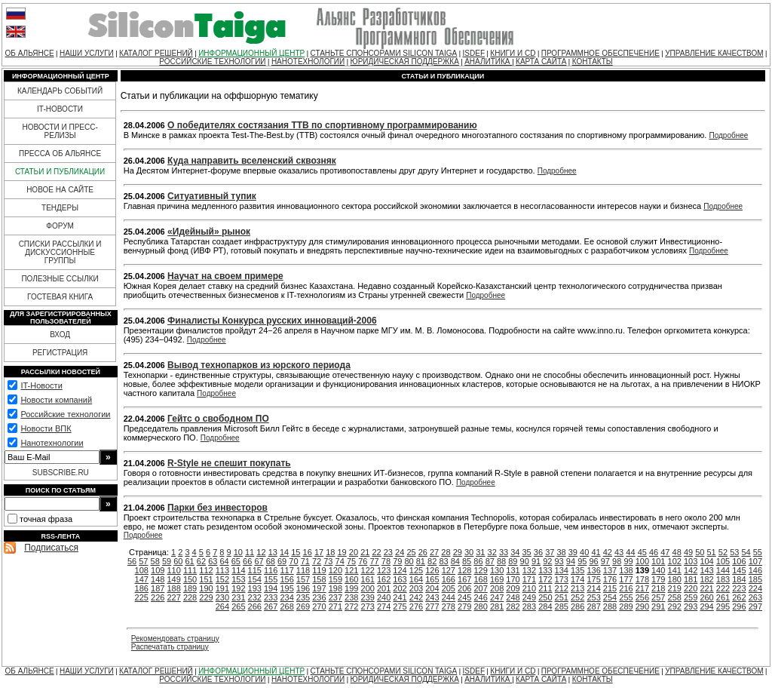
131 (513, 570)
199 (351, 588)
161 (368, 579)
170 (513, 579)
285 (562, 606)
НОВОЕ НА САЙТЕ (60, 190)
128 (464, 570)
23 (388, 552)
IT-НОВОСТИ (60, 109)
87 (490, 561)
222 (723, 588)
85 (467, 561)
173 (562, 579)
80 (409, 561)
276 (416, 606)
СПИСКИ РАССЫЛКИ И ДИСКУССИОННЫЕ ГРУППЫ (60, 252)
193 (255, 588)
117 (286, 570)
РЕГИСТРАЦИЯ (60, 353)
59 (167, 561)
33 (504, 552)
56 (132, 561)
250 (545, 597)
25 (411, 552)
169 (497, 579)
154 (255, 579)
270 (319, 606)
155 (271, 579)
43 (619, 552)
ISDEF (474, 53)
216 (626, 588)
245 (464, 597)
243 (432, 597)
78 (386, 561)
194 (271, 588)
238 (351, 597)
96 (593, 561)
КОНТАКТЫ (593, 61)
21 (365, 552)
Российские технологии (65, 414)
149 (173, 579)
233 (271, 597)
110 (173, 570)
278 (449, 606)
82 (432, 561)
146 (755, 570)
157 (303, 579)
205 (449, 588)
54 (746, 552)
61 (190, 561)
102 (675, 561)
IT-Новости (41, 385)
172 (545, 579)
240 (384, 597)
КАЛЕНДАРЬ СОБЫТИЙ (60, 91)
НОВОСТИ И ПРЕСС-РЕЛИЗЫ (60, 131)
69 (282, 561)
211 (545, 588)
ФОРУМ (60, 226)
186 (142, 588)
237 (335, 597)
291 (658, 606)
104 (706, 561)
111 (190, 570)
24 (400, 552)
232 (255, 597)
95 (582, 561)
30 (469, 552)
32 (492, 552)
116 (271, 570)
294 (706, 606)
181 (691, 579)
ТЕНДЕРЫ (60, 208)
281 (497, 606)
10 (238, 552)
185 (755, 579)
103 (691, 561)
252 (577, 597)
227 (173, 597)
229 (206, 597)
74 (340, 561)
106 (739, 561)
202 (400, 588)
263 (755, 597)
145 (739, 570)
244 (449, 597)
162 (384, 579)
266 (255, 606)
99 (628, 561)
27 (434, 552)
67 (259, 561)
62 (201, 561)
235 (303, 597)
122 (368, 570)
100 (642, 561)
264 (222, 606)
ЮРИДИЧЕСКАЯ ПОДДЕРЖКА (405, 61)
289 (626, 606)
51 (712, 552)
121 (351, 570)
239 (368, 597)
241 (400, 597)
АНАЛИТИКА (488, 61)
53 (734, 552)
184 (739, 579)
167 (464, 579)
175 (593, 579)
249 (529, 597)
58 (155, 561)
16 (308, 552)
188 (173, 588)
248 (513, 597)
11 (250, 552)
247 (497, 597)
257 (658, 597)
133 (545, 570)
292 (675, 606)
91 (536, 561)
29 (458, 552)
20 (354, 552)
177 (626, 579)
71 (305, 561)
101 (658, 561)
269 (303, 606)
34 (515, 552)
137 (610, 570)
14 (284, 552)
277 (432, 606)
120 (335, 570)
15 (296, 552)
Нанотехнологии (52, 443)
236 (319, 597)
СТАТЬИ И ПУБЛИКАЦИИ (60, 172)
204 (432, 588)
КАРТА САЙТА (541, 61)
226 (158, 597)
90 (525, 561)
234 (286, 597)
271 (335, 606)
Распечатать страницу (170, 647)
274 (384, 606)
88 (501, 561)
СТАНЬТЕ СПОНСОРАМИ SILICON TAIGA (384, 53)
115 (255, 570)
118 (303, 570)
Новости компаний (56, 400)
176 (610, 579)
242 (416, 597)
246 (480, 597)
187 (158, 588)
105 (723, 561)
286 (577, 606)
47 (665, 552)
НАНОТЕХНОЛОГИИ (308, 61)
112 (206, 570)
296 (739, 606)
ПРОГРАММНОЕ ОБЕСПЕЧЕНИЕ (600, 53)
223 (739, 588)
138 (626, 570)
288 (610, 606)
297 (755, 606)
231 (238, 597)
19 (342, 552)
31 (480, 552)
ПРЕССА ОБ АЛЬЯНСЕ (60, 154)
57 (143, 561)
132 (529, 570)
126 (432, 570)
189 (190, 588)
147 (142, 579)
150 (190, 579)
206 (464, 588)
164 (416, 579)
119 (319, 570)
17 (319, 552)
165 (432, 579)
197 (319, 588)
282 (513, 606)
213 (577, 588)
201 (384, 588)
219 (675, 588)
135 (577, 570)
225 (142, 597)
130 (497, 570)
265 (238, 606)
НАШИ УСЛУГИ (87, 53)
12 (261, 552)
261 (723, 597)
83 (443, 561)
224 (755, 588)
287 (593, 606)
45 (642, 552)
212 (562, 588)
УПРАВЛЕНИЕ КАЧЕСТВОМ (714, 53)
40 (584, 552)
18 (330, 552)
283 (529, 606)
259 (691, 597)
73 (328, 561)
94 (571, 561)
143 (706, 570)
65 (236, 561)
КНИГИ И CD (513, 53)
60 (178, 561)
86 (478, 561)
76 (363, 561)
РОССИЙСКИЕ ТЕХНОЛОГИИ (212, 61)
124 (400, 570)
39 (573, 552)
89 (513, 561)
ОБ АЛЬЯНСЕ (30, 53)
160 (351, 579)
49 (688, 552)
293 (691, 606)
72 (317, 561)
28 (446, 552)
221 (706, 588)
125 (416, 570)
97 (605, 561)
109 (158, 570)
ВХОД (60, 335)
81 (421, 561)
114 (238, 570)
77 (375, 561)
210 (529, 588)
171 (529, 579)
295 (723, 606)
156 (286, 579)
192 (238, 588)
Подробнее (728, 135)
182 (706, 579)
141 (675, 570)
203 (416, 588)
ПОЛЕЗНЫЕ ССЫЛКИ (60, 279)
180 (675, 579)
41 (596, 552)
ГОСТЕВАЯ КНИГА (60, 297)
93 (559, 561)
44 (630, 552)
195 (286, 588)
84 (455, 561)
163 (400, 579)
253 (593, 597)
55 (758, 552)
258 (675, 597)
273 (368, 606)
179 (658, 579)
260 (706, 597)
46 (654, 552)
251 (562, 597)
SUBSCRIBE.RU (61, 473)
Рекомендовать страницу (175, 639)
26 (423, 552)
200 (368, 588)
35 (527, 552)
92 (547, 561)
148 (158, 579)
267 (271, 606)
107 (755, 561)
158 (319, 579)
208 (497, 588)
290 (642, 606)
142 (691, 570)
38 (561, 552)
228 (190, 597)
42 (608, 552)
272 (351, 606)
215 (610, 588)
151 (206, 579)
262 (739, 597)
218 (658, 588)
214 (593, 588)
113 (222, 570)
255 (626, 597)
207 (480, 588)
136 (593, 570)
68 (271, 561)
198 (335, 588)
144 (723, 570)
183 (723, 579)
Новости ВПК (46, 428)
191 (222, 588)
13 (273, 552)
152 (222, 579)
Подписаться (51, 548)
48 (677, 552)
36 (538, 552)
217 (642, 588)
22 (376, 552)
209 (513, 588)
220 (691, 588)
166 (449, 579)
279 (464, 606)
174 (577, 579)
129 (480, 570)
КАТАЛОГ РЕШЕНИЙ (156, 53)
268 (286, 606)
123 (384, 570)
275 (400, 606)
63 (213, 561)
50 (700, 552)
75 (351, 561)
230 (222, 597)
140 (658, 570)
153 (238, 579)
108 (142, 570)
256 (642, 597)
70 (293, 561)
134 (562, 570)
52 (723, 552)
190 (206, 588)
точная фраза (46, 519)
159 (335, 579)
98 (617, 561)
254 (610, 597)
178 (642, 579)
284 (545, 606)
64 (224, 561)
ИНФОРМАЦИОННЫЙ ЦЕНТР (251, 53)
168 (480, 579)
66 (247, 561)
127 (449, 570)
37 (550, 552)
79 (397, 561)
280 (480, 606)
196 (303, 588)
